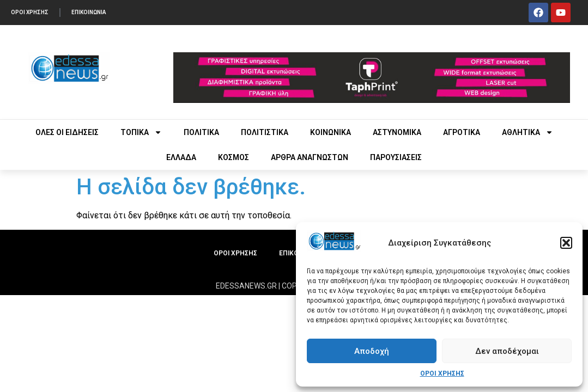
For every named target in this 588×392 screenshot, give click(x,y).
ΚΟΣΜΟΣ (234, 157)
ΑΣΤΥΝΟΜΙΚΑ (397, 132)
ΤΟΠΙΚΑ (141, 132)
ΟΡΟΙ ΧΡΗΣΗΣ (442, 373)
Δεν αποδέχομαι (507, 351)
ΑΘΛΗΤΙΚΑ (528, 132)
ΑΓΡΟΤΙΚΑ (462, 132)
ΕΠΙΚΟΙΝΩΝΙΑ (89, 12)
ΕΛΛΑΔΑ (181, 157)
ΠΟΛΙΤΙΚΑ (201, 132)
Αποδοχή (372, 351)
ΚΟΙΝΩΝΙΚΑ (331, 132)
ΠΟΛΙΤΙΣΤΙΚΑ (265, 132)
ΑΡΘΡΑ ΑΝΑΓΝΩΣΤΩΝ (310, 157)
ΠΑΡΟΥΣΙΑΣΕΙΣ (396, 157)
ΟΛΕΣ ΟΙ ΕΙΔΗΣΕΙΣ (67, 132)
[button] (566, 243)
